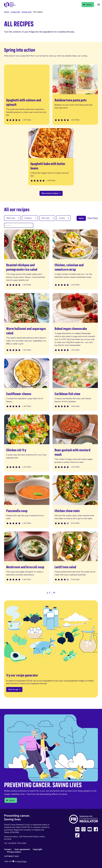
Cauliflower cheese (27, 385)
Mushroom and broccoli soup (27, 558)
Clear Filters (93, 218)
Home (7, 12)
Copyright (38, 849)
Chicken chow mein (75, 502)
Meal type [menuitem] (11, 218)
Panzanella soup (27, 502)
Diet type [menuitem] (45, 218)
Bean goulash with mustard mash (75, 443)
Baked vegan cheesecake (75, 324)
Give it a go (13, 689)
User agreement (22, 849)
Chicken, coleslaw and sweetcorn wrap (75, 260)
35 (54, 593)
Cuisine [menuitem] (62, 218)
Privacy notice (14, 852)
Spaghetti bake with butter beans (51, 157)
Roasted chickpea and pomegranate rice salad (27, 260)
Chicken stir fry (27, 443)
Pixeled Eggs (22, 861)
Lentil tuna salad (75, 558)
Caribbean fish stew (75, 385)
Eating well (27, 12)
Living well (15, 12)
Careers (8, 849)
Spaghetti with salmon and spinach (27, 95)
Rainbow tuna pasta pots (75, 95)
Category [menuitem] (28, 218)
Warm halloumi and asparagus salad (27, 324)
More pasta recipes (50, 193)
